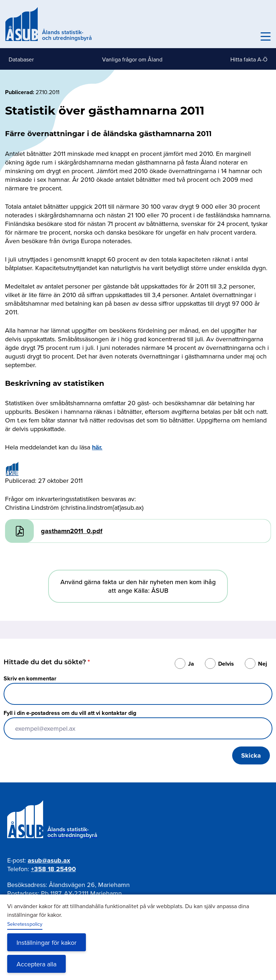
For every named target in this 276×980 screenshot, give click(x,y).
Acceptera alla (36, 964)
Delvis (226, 664)
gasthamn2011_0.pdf (72, 531)
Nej (263, 664)
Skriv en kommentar (30, 678)
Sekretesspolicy (25, 924)
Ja (191, 664)
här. (97, 447)
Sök (250, 37)
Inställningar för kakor (47, 942)
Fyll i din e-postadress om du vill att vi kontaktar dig (70, 713)
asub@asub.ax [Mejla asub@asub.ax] (49, 860)
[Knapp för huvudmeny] (266, 37)
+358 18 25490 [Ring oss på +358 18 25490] (53, 869)
